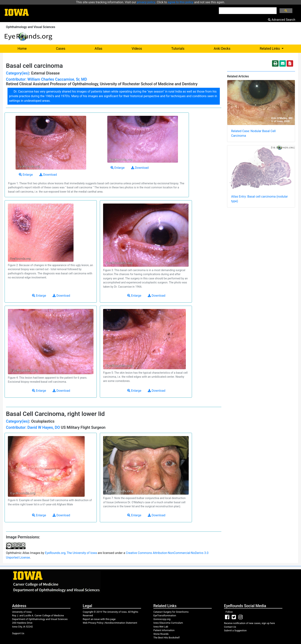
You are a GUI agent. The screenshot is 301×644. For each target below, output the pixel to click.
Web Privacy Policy (93, 623)
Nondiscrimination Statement (121, 623)
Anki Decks (222, 49)
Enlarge (26, 175)
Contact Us (230, 627)
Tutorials (178, 49)
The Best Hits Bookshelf (167, 638)
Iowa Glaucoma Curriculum (168, 623)
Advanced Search (282, 20)
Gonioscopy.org (162, 619)
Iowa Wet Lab (161, 627)
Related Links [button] (279, 48)
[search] (247, 11)
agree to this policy (181, 2)
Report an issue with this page (99, 619)
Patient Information (164, 630)
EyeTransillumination (165, 615)
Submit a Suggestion (235, 630)
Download (48, 175)
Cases (61, 49)
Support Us (18, 633)
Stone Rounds (161, 634)
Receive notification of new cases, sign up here (249, 623)
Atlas (98, 49)
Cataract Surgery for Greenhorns (171, 612)
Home (22, 49)
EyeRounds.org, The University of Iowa (71, 553)
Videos (137, 49)
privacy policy (146, 2)
